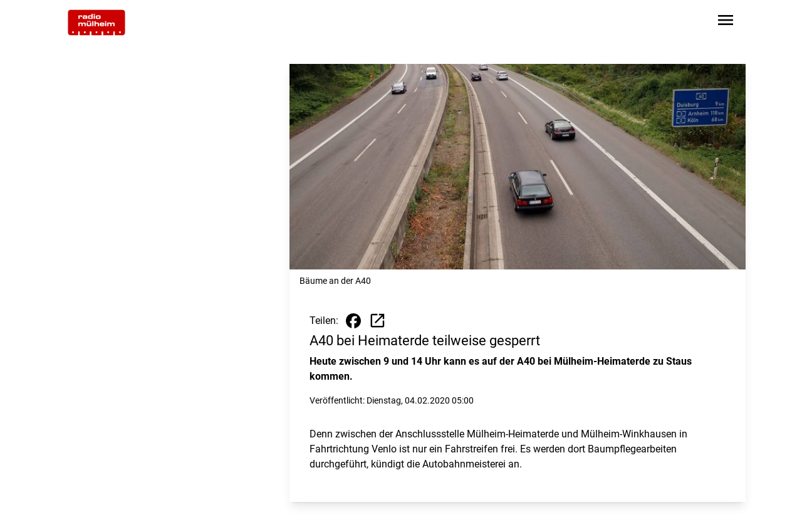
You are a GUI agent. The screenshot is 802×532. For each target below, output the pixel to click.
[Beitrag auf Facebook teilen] (353, 321)
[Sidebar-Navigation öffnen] (726, 22)
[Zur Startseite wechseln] (96, 23)
